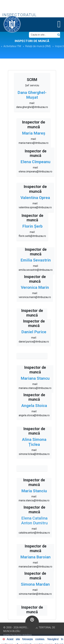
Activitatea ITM (12, 46)
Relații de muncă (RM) (38, 46)
